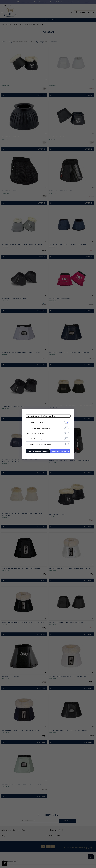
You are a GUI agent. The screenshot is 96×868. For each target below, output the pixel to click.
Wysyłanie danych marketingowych (44, 439)
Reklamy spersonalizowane (41, 444)
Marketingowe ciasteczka (40, 428)
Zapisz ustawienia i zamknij (38, 451)
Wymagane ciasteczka (39, 423)
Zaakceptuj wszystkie (60, 451)
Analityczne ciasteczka (39, 433)
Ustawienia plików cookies (41, 416)
